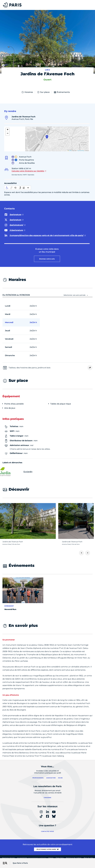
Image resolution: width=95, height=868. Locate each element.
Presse (51, 858)
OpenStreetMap (81, 151)
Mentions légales (8, 858)
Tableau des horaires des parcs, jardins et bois (30, 368)
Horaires (27, 92)
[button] (47, 137)
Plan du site (88, 858)
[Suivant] (88, 553)
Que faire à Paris (20, 863)
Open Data (60, 858)
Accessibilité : (32, 858)
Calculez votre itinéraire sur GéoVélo (28, 171)
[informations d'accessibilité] (18, 188)
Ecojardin (17, 472)
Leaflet (70, 151)
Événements (62, 92)
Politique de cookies (74, 858)
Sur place (43, 92)
